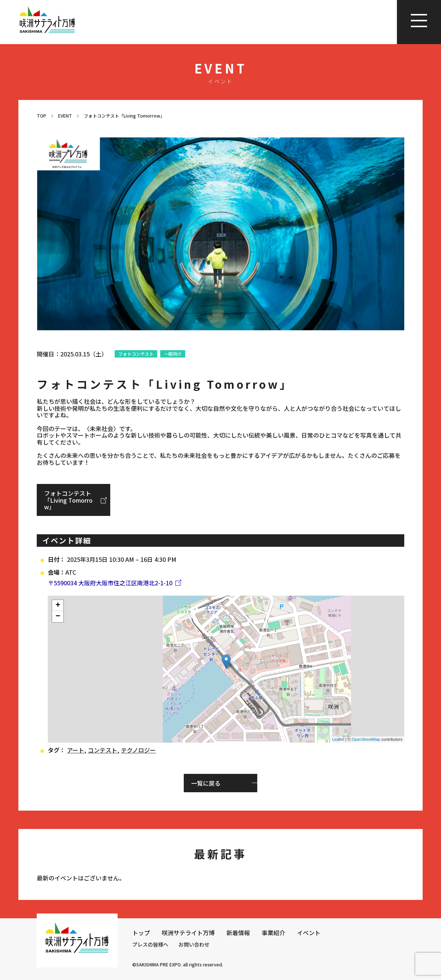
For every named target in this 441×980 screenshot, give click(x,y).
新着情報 (238, 933)
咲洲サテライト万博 (188, 933)
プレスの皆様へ (150, 944)
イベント (309, 933)
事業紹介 (273, 933)
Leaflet (338, 739)
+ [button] (58, 606)
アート (76, 750)
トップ (141, 933)
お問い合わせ (194, 944)
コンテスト (103, 750)
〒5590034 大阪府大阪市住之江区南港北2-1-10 (110, 583)
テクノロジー (138, 750)
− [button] (58, 617)
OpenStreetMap (366, 739)
